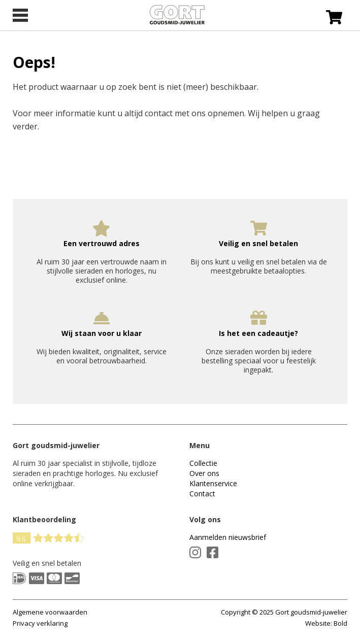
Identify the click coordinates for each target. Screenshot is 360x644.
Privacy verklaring (40, 623)
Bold (340, 623)
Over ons (204, 473)
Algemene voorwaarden (50, 612)
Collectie (203, 463)
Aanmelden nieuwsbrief (228, 537)
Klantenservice (213, 483)
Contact (202, 494)
